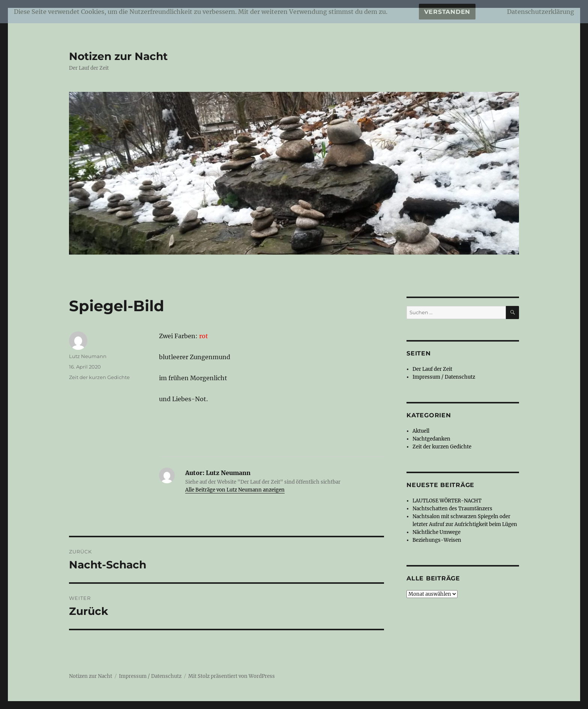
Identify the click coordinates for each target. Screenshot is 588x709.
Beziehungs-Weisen (437, 540)
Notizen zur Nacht (118, 56)
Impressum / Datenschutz (444, 377)
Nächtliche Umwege (436, 532)
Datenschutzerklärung (541, 12)
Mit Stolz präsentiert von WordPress (232, 676)
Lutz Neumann (88, 356)
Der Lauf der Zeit (432, 369)
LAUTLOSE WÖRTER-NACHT (447, 501)
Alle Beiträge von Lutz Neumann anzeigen (235, 490)
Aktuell (421, 431)
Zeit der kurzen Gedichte (99, 377)
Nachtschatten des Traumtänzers (452, 509)
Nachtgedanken (431, 439)
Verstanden (447, 12)
